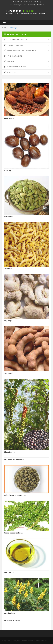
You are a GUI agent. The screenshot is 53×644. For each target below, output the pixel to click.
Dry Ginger (9, 322)
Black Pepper (10, 453)
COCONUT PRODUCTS (13, 45)
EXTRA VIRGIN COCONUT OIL (16, 40)
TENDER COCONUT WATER (15, 67)
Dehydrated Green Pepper (15, 497)
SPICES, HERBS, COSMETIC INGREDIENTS (20, 50)
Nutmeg (8, 172)
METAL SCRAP (10, 72)
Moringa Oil (9, 574)
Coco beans (9, 118)
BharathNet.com (42, 641)
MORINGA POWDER (12, 622)
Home (4, 28)
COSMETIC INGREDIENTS (14, 461)
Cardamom (9, 218)
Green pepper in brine (13, 534)
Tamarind (8, 375)
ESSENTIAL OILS (11, 61)
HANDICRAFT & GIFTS (13, 56)
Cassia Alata (10, 615)
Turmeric (8, 270)
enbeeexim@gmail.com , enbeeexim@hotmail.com (27, 5)
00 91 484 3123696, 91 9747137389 (27, 2)
